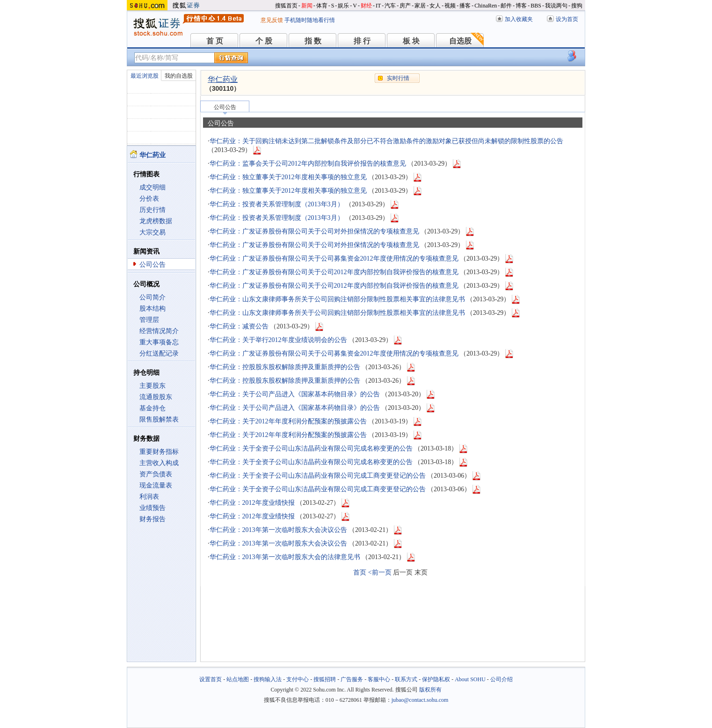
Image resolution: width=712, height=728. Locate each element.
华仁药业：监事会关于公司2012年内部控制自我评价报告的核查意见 (308, 164)
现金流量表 (156, 485)
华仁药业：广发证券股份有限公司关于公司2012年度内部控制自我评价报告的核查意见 (334, 272)
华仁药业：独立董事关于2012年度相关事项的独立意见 (288, 177)
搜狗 (577, 6)
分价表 (149, 199)
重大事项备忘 (159, 342)
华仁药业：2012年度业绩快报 (252, 503)
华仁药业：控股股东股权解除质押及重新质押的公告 (285, 367)
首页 (360, 572)
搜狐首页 (286, 6)
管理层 (149, 320)
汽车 (390, 6)
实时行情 (398, 78)
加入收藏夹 (519, 19)
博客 (521, 6)
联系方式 (406, 679)
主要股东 (153, 386)
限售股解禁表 (159, 419)
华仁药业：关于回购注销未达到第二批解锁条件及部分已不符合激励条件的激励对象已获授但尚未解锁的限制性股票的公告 (386, 141)
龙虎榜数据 (156, 221)
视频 (450, 6)
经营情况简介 (159, 331)
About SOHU (470, 679)
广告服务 (352, 679)
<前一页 (380, 572)
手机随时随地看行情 (310, 20)
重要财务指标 (159, 452)
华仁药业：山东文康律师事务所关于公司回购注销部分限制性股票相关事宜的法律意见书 (337, 299)
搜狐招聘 (325, 679)
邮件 (506, 6)
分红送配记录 (159, 353)
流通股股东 (156, 397)
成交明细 (153, 187)
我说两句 (556, 6)
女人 (435, 6)
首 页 (215, 41)
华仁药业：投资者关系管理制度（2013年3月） (277, 204)
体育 (322, 6)
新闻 (307, 6)
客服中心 (379, 679)
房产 (405, 6)
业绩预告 (153, 508)
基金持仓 (153, 408)
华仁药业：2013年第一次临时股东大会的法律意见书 (285, 557)
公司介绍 (501, 679)
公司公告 (153, 265)
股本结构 (153, 309)
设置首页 (211, 679)
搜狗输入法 (268, 679)
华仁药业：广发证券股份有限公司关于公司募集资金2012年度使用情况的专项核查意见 (334, 258)
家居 (420, 6)
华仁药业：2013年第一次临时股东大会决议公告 (278, 530)
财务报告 (153, 519)
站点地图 (238, 679)
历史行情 (153, 210)
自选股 (460, 41)
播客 (465, 6)
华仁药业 (223, 79)
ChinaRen (486, 6)
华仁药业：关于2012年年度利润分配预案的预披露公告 (288, 421)
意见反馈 (272, 20)
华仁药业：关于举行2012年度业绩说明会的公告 (278, 340)
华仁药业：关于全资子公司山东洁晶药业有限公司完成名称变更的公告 (311, 448)
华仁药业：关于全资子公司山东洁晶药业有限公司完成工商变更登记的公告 (318, 476)
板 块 (411, 41)
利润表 (149, 497)
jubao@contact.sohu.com (420, 700)
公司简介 (153, 297)
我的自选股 (179, 76)
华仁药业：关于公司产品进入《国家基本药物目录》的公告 (295, 394)
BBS (536, 6)
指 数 (313, 41)
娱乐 (343, 6)
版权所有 (430, 690)
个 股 (264, 41)
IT (378, 6)
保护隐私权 (436, 679)
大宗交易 (153, 232)
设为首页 (567, 19)
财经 (366, 6)
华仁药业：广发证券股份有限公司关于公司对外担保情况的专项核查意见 (314, 231)
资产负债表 (156, 474)
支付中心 (298, 679)
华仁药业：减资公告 (239, 326)
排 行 (362, 41)
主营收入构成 (159, 463)
